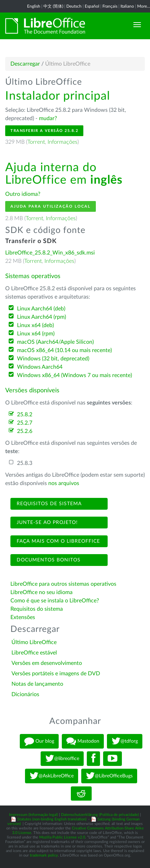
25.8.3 (25, 463)
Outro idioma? (23, 194)
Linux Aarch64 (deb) (41, 309)
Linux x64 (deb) (35, 325)
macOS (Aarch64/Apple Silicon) (55, 342)
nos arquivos (64, 483)
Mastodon (83, 741)
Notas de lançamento (37, 684)
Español (92, 6)
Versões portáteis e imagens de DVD (56, 674)
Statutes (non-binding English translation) (52, 819)
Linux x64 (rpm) (36, 334)
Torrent (36, 142)
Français (110, 6)
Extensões (23, 617)
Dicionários (25, 694)
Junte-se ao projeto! (46, 523)
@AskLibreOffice (52, 776)
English (34, 6)
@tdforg (125, 741)
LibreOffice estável (34, 653)
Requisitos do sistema (37, 609)
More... (144, 6)
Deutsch (74, 6)
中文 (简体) (53, 6)
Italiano (127, 6)
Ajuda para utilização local (51, 206)
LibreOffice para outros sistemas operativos (63, 584)
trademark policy (44, 855)
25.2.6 (25, 431)
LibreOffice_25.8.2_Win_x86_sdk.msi (50, 253)
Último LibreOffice (34, 642)
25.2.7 (25, 423)
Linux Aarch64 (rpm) (41, 317)
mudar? (48, 118)
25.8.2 (25, 415)
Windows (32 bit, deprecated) (53, 359)
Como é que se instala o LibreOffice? (55, 601)
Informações (62, 142)
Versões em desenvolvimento (47, 663)
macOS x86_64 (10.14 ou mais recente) (64, 350)
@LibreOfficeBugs (109, 776)
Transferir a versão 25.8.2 (44, 131)
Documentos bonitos (48, 560)
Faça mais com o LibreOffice (57, 541)
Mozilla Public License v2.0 (62, 837)
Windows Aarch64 (40, 367)
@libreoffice (62, 759)
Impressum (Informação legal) (34, 815)
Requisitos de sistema (48, 504)
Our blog (39, 741)
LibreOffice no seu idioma (41, 592)
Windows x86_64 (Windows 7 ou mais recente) (74, 375)
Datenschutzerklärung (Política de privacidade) (100, 815)
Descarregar (25, 64)
